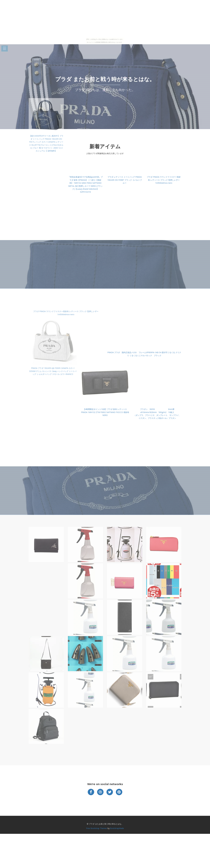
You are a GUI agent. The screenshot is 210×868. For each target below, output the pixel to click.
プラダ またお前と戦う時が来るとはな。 (105, 79)
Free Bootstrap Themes (97, 828)
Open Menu (5, 49)
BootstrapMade (117, 828)
